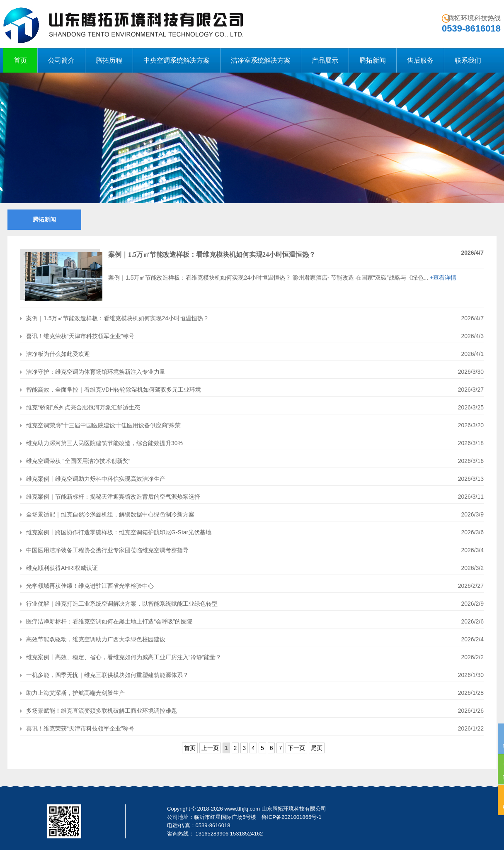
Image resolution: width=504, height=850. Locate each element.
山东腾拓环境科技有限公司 (294, 809)
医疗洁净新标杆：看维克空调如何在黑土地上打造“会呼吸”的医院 (106, 621)
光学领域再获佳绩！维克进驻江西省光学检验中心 (87, 586)
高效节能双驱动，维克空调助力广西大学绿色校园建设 (93, 639)
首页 (20, 60)
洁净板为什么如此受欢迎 (55, 354)
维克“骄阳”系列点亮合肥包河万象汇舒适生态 (80, 407)
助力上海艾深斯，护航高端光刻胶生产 (73, 693)
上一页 (210, 748)
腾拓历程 (109, 60)
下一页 (296, 748)
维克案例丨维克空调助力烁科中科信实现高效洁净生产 (93, 479)
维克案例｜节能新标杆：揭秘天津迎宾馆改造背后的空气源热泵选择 (110, 497)
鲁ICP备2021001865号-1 (292, 817)
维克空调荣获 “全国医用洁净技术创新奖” (75, 461)
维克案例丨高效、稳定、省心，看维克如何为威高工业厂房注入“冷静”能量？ (121, 657)
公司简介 (61, 60)
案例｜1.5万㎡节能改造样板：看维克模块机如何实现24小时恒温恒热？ (115, 318)
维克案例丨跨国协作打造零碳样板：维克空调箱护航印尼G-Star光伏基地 (116, 532)
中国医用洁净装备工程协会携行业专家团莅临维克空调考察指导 (104, 550)
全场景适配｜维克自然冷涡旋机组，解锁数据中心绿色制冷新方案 (107, 514)
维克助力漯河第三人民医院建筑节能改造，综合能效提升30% (102, 443)
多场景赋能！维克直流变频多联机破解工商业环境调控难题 (99, 711)
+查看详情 (443, 278)
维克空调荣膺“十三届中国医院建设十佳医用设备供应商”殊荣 (101, 425)
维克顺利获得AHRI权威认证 (59, 568)
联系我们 (468, 60)
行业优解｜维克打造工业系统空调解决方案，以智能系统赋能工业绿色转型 (119, 604)
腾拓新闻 (373, 60)
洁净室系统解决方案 (261, 60)
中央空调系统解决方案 (177, 60)
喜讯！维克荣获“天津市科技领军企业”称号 (77, 336)
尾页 (317, 748)
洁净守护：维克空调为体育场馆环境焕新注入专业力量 (93, 372)
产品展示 (325, 60)
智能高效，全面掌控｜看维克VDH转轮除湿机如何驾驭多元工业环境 (111, 390)
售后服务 (420, 60)
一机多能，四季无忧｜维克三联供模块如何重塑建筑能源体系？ (104, 675)
